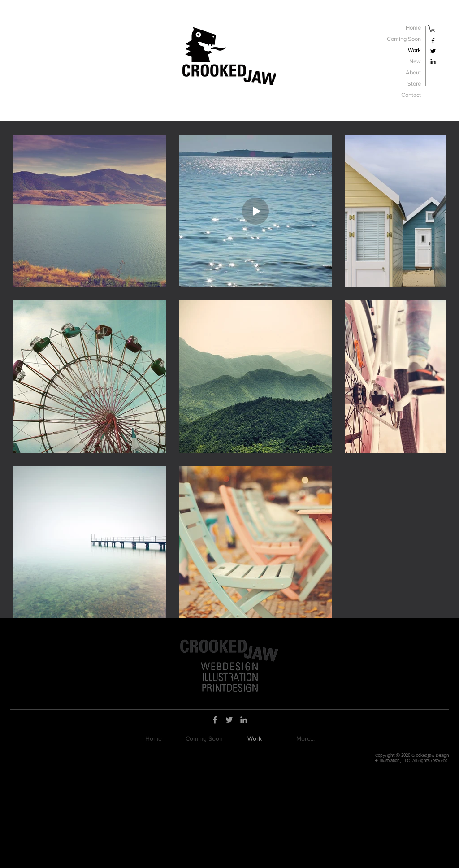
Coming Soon (404, 39)
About (413, 72)
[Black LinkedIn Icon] (433, 61)
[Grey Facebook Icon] (215, 720)
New (415, 61)
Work (414, 50)
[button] (432, 29)
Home (413, 28)
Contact (411, 95)
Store (414, 84)
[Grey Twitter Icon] (229, 720)
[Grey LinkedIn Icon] (244, 720)
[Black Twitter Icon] (433, 51)
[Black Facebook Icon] (433, 41)
